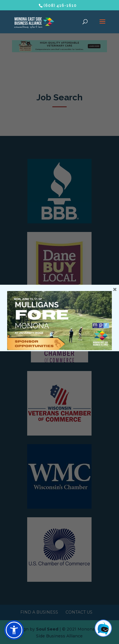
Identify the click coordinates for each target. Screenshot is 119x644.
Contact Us (79, 612)
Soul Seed (47, 629)
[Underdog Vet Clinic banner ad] (60, 51)
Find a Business (39, 612)
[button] (14, 630)
